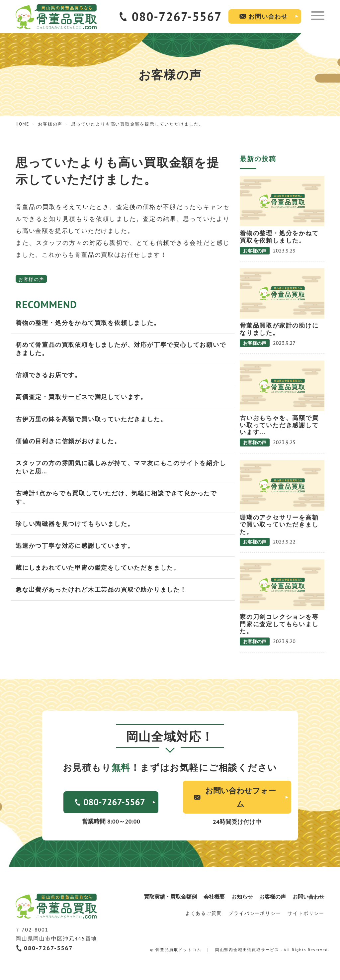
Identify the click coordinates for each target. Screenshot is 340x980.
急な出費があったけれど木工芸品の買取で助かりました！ (101, 589)
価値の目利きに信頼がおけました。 (68, 441)
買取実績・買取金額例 (170, 897)
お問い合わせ (268, 16)
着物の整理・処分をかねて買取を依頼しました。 (88, 323)
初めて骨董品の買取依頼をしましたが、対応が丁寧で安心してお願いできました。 (121, 349)
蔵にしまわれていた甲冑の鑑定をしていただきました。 (98, 568)
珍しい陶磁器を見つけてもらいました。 (75, 524)
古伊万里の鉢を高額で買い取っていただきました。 (91, 419)
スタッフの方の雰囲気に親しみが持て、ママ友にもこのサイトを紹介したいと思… (121, 467)
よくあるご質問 (204, 913)
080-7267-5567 (177, 16)
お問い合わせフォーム (241, 797)
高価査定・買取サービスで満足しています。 (81, 397)
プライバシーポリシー (255, 913)
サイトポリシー (306, 913)
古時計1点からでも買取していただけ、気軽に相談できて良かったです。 (116, 497)
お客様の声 (31, 279)
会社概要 (214, 897)
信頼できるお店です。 (48, 375)
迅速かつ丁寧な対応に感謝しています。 (75, 546)
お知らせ (242, 897)
